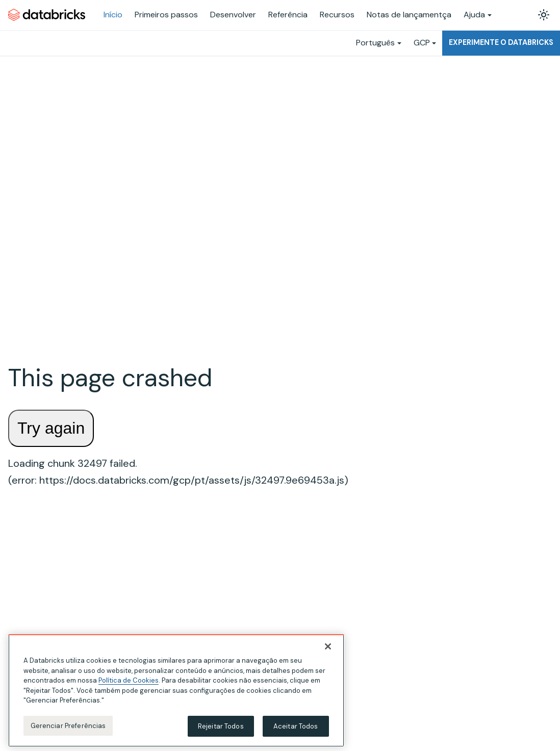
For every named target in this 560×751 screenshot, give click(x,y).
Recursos (337, 15)
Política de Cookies (129, 683)
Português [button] (375, 43)
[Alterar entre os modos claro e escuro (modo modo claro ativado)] (544, 15)
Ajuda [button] (474, 15)
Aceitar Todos (296, 728)
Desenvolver (233, 15)
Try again (51, 428)
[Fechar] (328, 649)
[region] (176, 693)
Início (113, 15)
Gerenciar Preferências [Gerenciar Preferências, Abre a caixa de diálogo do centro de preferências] (68, 728)
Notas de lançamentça (409, 15)
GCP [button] (422, 43)
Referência (288, 15)
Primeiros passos (166, 15)
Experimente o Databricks (501, 42)
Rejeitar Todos (221, 728)
